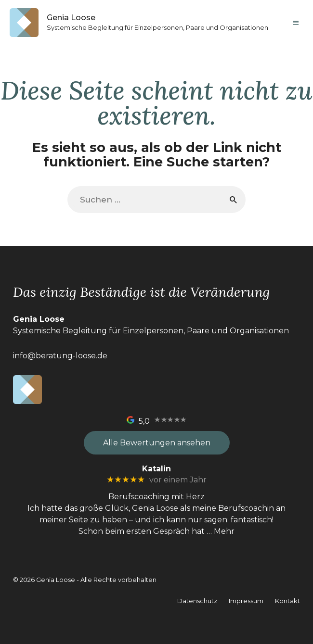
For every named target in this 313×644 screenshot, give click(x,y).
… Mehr (221, 531)
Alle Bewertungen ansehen (157, 443)
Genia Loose (71, 18)
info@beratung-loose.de (60, 356)
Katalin (156, 469)
